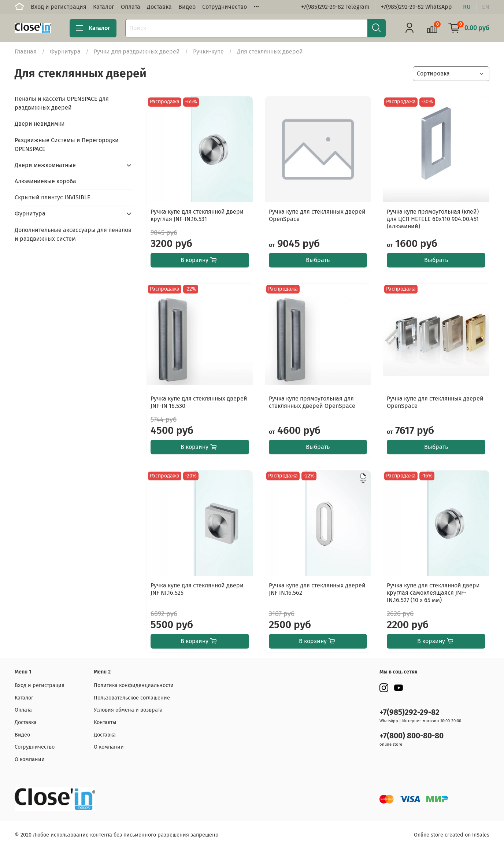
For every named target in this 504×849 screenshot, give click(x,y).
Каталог (104, 7)
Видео (187, 7)
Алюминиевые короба (45, 181)
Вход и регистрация (59, 7)
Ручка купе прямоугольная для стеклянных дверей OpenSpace (312, 402)
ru (467, 7)
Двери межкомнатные (45, 165)
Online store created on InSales (452, 835)
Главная (26, 51)
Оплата (131, 7)
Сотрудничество (225, 7)
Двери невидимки (40, 124)
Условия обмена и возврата (128, 710)
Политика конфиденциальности (134, 685)
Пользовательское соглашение (132, 698)
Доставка (159, 7)
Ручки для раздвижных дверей (137, 51)
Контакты (105, 722)
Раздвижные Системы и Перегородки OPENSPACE (67, 145)
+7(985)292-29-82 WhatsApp (416, 7)
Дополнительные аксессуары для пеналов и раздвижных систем (73, 234)
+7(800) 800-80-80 (412, 736)
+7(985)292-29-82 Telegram (335, 7)
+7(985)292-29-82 (409, 713)
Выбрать (318, 260)
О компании (30, 759)
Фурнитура (65, 51)
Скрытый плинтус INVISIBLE (53, 197)
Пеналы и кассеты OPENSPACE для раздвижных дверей (62, 103)
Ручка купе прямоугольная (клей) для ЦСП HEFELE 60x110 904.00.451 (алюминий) (433, 219)
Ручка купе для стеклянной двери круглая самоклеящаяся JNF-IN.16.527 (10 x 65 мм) (433, 593)
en (486, 7)
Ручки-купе (208, 51)
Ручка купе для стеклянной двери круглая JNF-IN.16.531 (197, 215)
